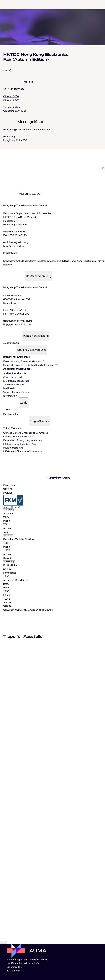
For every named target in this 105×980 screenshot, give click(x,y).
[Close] (3, 942)
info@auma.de (15, 976)
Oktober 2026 (11, 96)
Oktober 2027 (11, 100)
